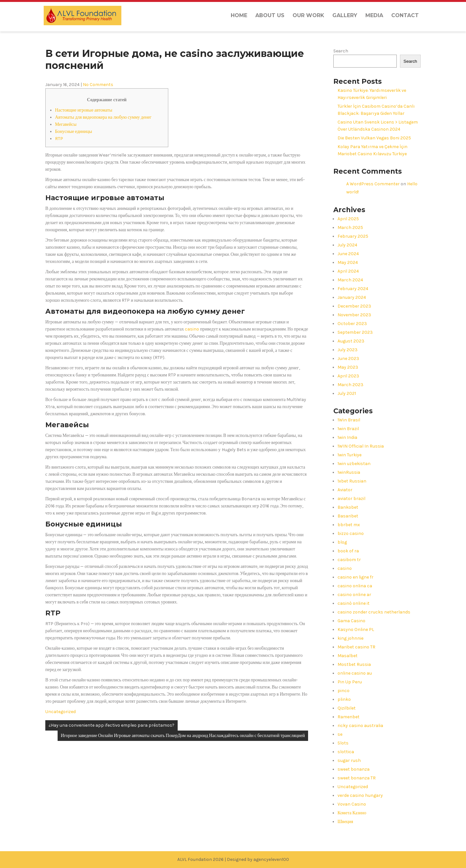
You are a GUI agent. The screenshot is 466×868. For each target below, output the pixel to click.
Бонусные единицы (73, 131)
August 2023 (351, 341)
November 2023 (354, 315)
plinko (344, 699)
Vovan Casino (352, 804)
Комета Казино (352, 813)
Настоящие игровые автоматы (84, 110)
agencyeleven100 (271, 859)
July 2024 (347, 245)
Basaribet (348, 516)
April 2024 (348, 271)
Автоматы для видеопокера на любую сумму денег (103, 117)
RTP (59, 139)
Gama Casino (351, 621)
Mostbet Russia (354, 664)
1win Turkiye (349, 455)
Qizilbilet (347, 708)
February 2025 (353, 236)
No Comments (98, 85)
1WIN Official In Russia (361, 446)
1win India (347, 437)
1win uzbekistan (354, 464)
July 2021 (347, 393)
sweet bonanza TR (357, 778)
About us (270, 15)
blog (342, 542)
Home (239, 15)
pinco (344, 691)
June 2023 (348, 358)
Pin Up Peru (350, 682)
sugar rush (349, 760)
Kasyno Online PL (356, 629)
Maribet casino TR (356, 647)
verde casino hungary (360, 795)
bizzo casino (351, 533)
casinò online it (354, 603)
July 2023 (348, 350)
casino (192, 329)
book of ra (348, 551)
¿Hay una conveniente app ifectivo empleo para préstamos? (111, 725)
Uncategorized (61, 712)
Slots (343, 743)
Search (341, 51)
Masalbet (348, 656)
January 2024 (352, 297)
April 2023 (348, 376)
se (340, 734)
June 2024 (348, 254)
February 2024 (353, 289)
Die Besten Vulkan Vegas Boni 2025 (374, 138)
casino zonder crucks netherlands (374, 612)
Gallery (345, 15)
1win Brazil (348, 429)
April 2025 (348, 219)
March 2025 (350, 228)
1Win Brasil (349, 420)
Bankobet (348, 507)
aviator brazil (351, 499)
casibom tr (349, 560)
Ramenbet (349, 717)
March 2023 (350, 385)
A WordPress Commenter (373, 184)
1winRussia (349, 472)
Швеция (345, 822)
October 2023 (352, 324)
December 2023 (354, 306)
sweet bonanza (354, 769)
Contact (405, 15)
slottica (346, 752)
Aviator (345, 490)
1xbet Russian (352, 481)
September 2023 (355, 332)
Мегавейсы (66, 124)
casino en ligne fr (355, 577)
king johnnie (350, 638)
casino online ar (354, 595)
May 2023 (348, 367)
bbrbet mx (349, 525)
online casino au (355, 673)
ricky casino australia (360, 726)
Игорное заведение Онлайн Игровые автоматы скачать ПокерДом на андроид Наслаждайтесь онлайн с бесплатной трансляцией (183, 736)
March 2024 (350, 280)
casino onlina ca (355, 586)
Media (374, 15)
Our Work (308, 15)
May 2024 (348, 262)
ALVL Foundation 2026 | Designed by (215, 859)
